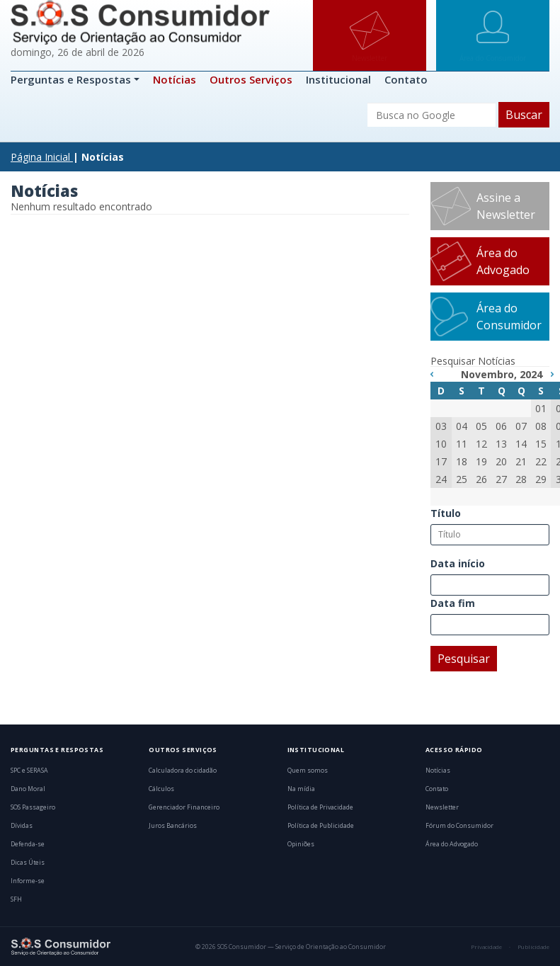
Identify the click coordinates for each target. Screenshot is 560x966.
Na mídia (301, 789)
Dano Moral (28, 789)
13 (501, 444)
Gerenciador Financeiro (184, 807)
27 (501, 479)
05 (481, 426)
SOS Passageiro (33, 807)
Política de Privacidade (320, 807)
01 (541, 408)
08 (541, 426)
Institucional (338, 79)
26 (481, 479)
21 (521, 461)
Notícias (175, 79)
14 (521, 444)
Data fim (453, 603)
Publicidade (533, 947)
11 (462, 444)
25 (462, 479)
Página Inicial (40, 157)
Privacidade (486, 947)
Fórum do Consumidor (459, 826)
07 (521, 426)
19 (481, 461)
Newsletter (442, 807)
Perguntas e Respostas (72, 79)
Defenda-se (28, 844)
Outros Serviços (251, 79)
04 (462, 426)
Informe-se (28, 881)
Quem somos (308, 771)
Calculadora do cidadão (183, 771)
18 (462, 461)
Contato (406, 79)
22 (541, 461)
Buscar (524, 115)
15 (541, 444)
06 (501, 426)
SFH (16, 899)
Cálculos (161, 789)
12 (481, 444)
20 (501, 461)
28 (521, 479)
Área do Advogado (503, 261)
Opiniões (301, 844)
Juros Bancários (173, 826)
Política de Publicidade (321, 826)
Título (446, 513)
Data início (458, 563)
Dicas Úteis (28, 863)
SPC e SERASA (29, 771)
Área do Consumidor (509, 317)
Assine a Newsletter (506, 206)
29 (541, 479)
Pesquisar (464, 659)
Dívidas (22, 826)
